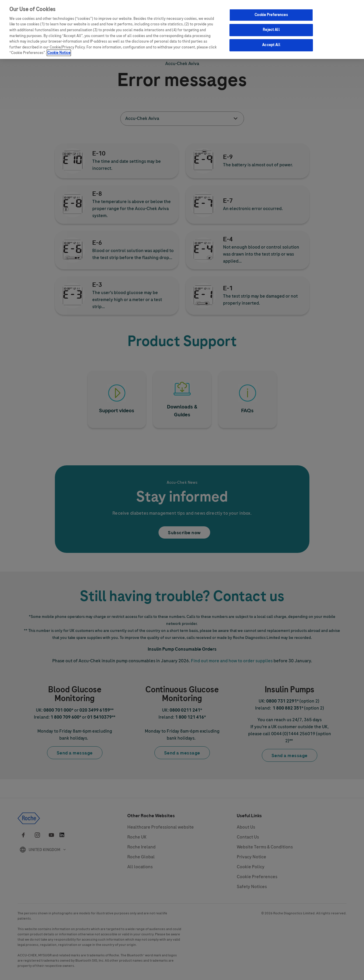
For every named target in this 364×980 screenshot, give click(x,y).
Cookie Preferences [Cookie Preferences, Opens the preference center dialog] (271, 15)
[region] (182, 29)
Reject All (271, 30)
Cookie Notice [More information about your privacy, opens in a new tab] (59, 53)
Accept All (271, 45)
